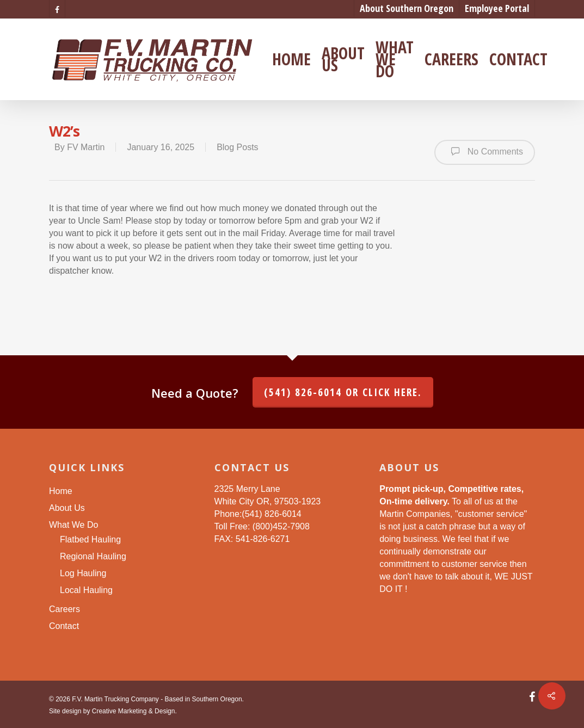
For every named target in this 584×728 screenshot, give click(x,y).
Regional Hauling (93, 556)
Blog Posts (237, 147)
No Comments (485, 151)
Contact (518, 59)
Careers (451, 59)
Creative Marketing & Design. (134, 711)
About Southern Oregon (407, 8)
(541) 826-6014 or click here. (343, 392)
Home (291, 59)
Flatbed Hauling (90, 539)
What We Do (395, 59)
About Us (343, 59)
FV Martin (86, 147)
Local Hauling (86, 590)
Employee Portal (497, 8)
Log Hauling (83, 573)
